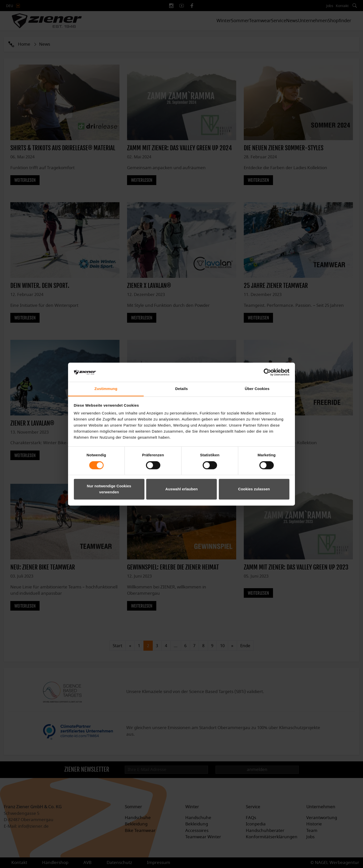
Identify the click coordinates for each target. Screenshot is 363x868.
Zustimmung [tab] (106, 389)
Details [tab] (181, 389)
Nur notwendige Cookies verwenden (109, 489)
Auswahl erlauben (181, 489)
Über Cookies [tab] (257, 389)
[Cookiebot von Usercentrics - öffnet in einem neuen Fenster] (267, 372)
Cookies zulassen (254, 489)
